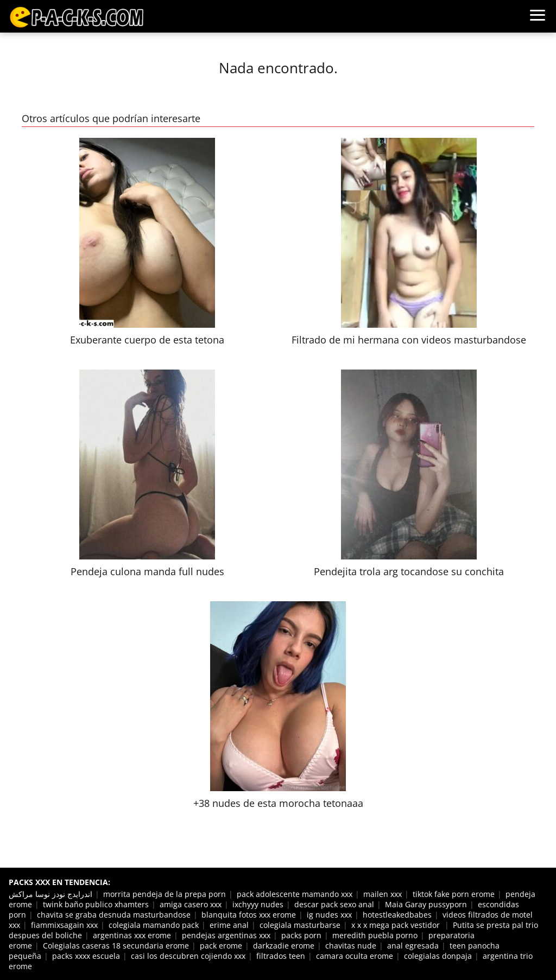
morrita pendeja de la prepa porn (165, 894)
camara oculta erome (355, 956)
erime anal (229, 925)
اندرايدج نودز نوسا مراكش (50, 894)
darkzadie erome (284, 946)
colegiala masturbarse (300, 925)
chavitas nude (351, 946)
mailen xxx (383, 894)
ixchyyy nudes (258, 904)
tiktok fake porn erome (454, 894)
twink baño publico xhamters (96, 904)
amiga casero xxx (191, 904)
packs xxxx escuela (86, 956)
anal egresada (413, 946)
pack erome (221, 946)
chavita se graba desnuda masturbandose (114, 915)
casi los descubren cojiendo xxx (188, 956)
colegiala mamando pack (154, 925)
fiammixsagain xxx (64, 925)
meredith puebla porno (375, 935)
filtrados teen (281, 956)
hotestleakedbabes (397, 915)
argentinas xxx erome (132, 935)
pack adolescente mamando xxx (295, 894)
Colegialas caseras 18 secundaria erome (116, 946)
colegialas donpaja (438, 956)
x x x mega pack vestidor (397, 925)
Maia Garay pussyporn (426, 904)
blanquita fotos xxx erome (249, 915)
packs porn (301, 935)
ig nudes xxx (329, 915)
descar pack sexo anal (334, 904)
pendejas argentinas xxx (226, 935)
